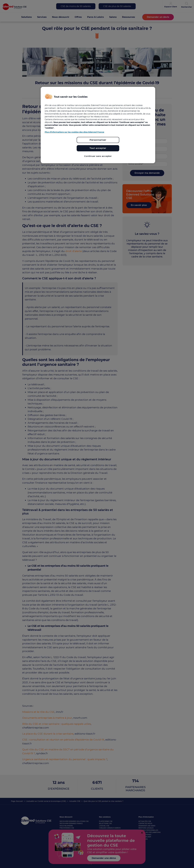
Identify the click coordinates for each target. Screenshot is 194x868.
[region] (98, 125)
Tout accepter (98, 148)
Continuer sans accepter (98, 156)
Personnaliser (98, 140)
